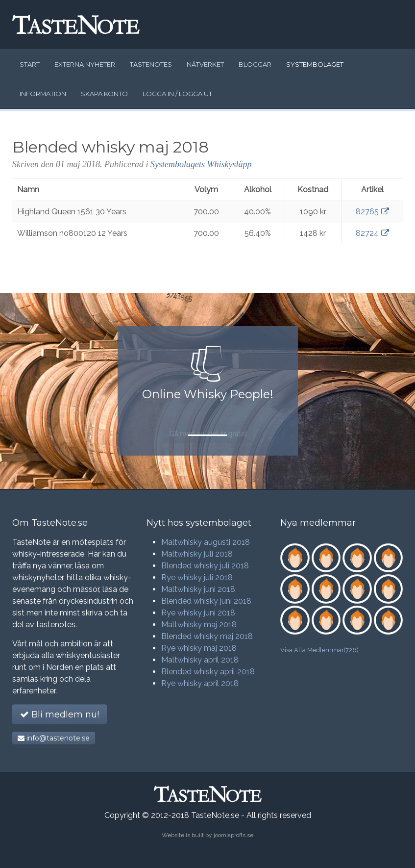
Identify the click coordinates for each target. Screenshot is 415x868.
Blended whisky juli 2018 (205, 566)
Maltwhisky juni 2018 (198, 589)
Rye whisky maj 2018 (199, 648)
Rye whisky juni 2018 (198, 613)
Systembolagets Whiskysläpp (201, 164)
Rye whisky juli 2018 (197, 577)
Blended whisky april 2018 (208, 672)
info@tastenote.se (54, 738)
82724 (372, 233)
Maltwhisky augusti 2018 (206, 542)
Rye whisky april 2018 (200, 683)
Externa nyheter (85, 64)
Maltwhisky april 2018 (200, 660)
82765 (372, 212)
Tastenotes (151, 64)
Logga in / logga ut (177, 94)
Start (30, 64)
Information (43, 94)
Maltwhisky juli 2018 (197, 554)
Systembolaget (315, 64)
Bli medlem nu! (60, 715)
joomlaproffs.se (233, 835)
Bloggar (255, 64)
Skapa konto (104, 94)
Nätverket (205, 64)
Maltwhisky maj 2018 (199, 625)
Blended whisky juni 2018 (206, 601)
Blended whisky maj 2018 (207, 636)
